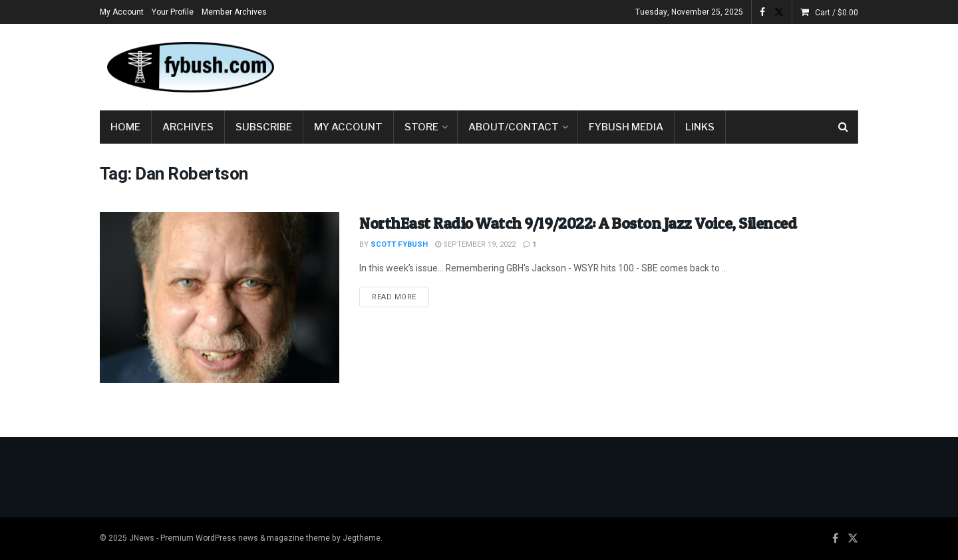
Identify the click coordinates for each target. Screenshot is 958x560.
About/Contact (514, 127)
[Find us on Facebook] (835, 539)
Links (700, 127)
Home (125, 127)
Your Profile (173, 12)
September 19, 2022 (475, 244)
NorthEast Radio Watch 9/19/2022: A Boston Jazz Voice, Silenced (578, 223)
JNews (142, 538)
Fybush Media (626, 127)
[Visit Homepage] (190, 67)
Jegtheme (362, 538)
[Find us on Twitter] (853, 539)
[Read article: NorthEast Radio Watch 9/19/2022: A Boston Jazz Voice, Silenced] (220, 298)
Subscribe (264, 127)
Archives (188, 127)
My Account (122, 12)
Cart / (837, 13)
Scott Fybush (399, 244)
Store (421, 127)
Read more (400, 297)
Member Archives (234, 12)
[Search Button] (843, 127)
